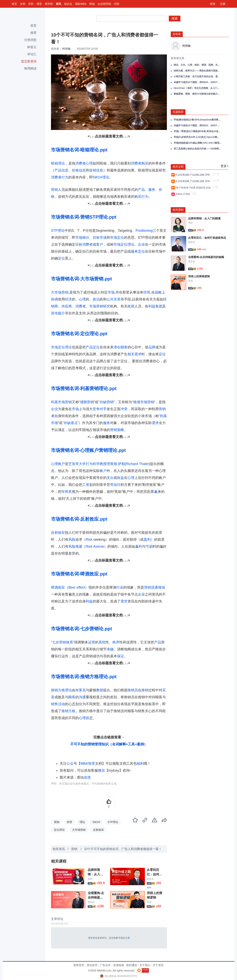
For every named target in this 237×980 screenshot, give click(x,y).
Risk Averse (95, 546)
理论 (82, 822)
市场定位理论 (124, 244)
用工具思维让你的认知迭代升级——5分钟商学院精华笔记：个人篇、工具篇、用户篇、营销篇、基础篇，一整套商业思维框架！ (198, 149)
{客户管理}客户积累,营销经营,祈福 (194, 188)
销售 (54, 704)
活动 (61, 704)
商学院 (49, 4)
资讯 (59, 4)
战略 (158, 292)
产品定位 (93, 347)
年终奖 (67, 492)
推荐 (33, 33)
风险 (72, 540)
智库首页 (79, 965)
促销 (93, 170)
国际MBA (81, 4)
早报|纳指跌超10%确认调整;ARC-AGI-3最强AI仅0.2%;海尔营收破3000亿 (198, 143)
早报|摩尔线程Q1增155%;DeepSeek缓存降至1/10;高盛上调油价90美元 (198, 120)
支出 (110, 478)
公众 (70, 764)
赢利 (139, 546)
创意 (87, 777)
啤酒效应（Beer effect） (70, 587)
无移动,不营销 (183, 194)
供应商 (67, 306)
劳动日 (115, 485)
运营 (92, 642)
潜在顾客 (121, 347)
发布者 (177, 34)
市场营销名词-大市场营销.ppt (82, 279)
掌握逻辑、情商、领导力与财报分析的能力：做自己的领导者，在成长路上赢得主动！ (198, 94)
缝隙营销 (87, 402)
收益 (121, 478)
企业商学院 (104, 4)
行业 (120, 587)
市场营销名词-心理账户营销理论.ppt (88, 450)
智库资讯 (59, 849)
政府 (131, 306)
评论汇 (32, 54)
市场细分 (82, 238)
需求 (155, 423)
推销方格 (68, 711)
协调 (54, 299)
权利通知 (132, 965)
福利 (140, 764)
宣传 (54, 313)
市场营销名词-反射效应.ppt (79, 519)
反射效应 (58, 533)
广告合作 (105, 965)
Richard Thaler (138, 464)
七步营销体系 (63, 642)
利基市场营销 (61, 402)
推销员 (133, 690)
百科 (31, 4)
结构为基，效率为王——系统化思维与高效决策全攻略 (198, 71)
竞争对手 (100, 409)
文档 (23, 4)
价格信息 (79, 170)
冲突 (124, 409)
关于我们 (145, 965)
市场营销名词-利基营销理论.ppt (84, 388)
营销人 (56, 190)
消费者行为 (60, 177)
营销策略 (117, 430)
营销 (148, 587)
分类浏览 (30, 40)
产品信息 (61, 170)
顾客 (72, 697)
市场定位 (117, 238)
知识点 (68, 4)
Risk (89, 540)
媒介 (61, 313)
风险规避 (75, 546)
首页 (14, 4)
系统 (102, 642)
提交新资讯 (29, 61)
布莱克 (81, 690)
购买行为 (141, 197)
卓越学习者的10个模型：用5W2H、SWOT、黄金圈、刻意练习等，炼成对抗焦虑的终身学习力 (198, 82)
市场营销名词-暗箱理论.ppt (79, 150)
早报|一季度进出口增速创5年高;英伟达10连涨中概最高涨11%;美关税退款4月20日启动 (198, 131)
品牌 (152, 347)
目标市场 (100, 238)
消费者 (81, 306)
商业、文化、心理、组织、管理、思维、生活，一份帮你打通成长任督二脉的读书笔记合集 (198, 65)
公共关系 (114, 299)
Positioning (144, 231)
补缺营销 (107, 402)
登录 (213, 4)
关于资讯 (158, 965)
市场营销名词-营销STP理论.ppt (84, 217)
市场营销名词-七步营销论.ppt (82, 629)
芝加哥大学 (77, 464)
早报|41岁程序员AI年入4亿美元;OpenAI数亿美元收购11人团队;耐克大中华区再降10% (198, 137)
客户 (100, 244)
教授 (103, 464)
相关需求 (134, 354)
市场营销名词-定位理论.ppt (79, 334)
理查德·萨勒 (116, 464)
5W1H (96, 822)
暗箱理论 (58, 163)
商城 (92, 4)
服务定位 (138, 251)
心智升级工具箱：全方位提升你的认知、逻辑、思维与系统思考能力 (198, 76)
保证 (121, 656)
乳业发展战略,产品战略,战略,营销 (193, 175)
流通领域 (158, 587)
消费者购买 (140, 163)
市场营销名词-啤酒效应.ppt (79, 574)
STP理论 (58, 231)
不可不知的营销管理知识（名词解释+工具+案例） (109, 744)
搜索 (175, 18)
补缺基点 (71, 423)
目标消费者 (84, 244)
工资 (86, 485)
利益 (89, 601)
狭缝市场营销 (144, 402)
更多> (225, 166)
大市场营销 (60, 292)
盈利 (147, 540)
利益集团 (155, 306)
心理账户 (58, 464)
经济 (68, 299)
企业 (141, 244)
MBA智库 (88, 764)
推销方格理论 (61, 690)
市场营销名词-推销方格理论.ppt (84, 677)
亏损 (149, 546)
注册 (223, 4)
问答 (117, 4)
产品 (141, 190)
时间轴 (67, 49)
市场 (111, 292)
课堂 (39, 4)
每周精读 (30, 68)
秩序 (116, 642)
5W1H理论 (101, 177)
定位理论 (59, 830)
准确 (110, 649)
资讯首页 (92, 965)
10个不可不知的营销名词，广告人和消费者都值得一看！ (123, 849)
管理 (69, 822)
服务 (152, 190)
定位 (61, 258)
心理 (82, 299)
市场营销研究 (100, 306)
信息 (100, 170)
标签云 (32, 47)
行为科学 (93, 464)
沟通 (82, 697)
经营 (147, 292)
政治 (96, 299)
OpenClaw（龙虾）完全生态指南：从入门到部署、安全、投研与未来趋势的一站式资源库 (198, 88)
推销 (145, 690)
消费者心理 (84, 163)
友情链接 (119, 965)
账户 (103, 471)
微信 (101, 770)
